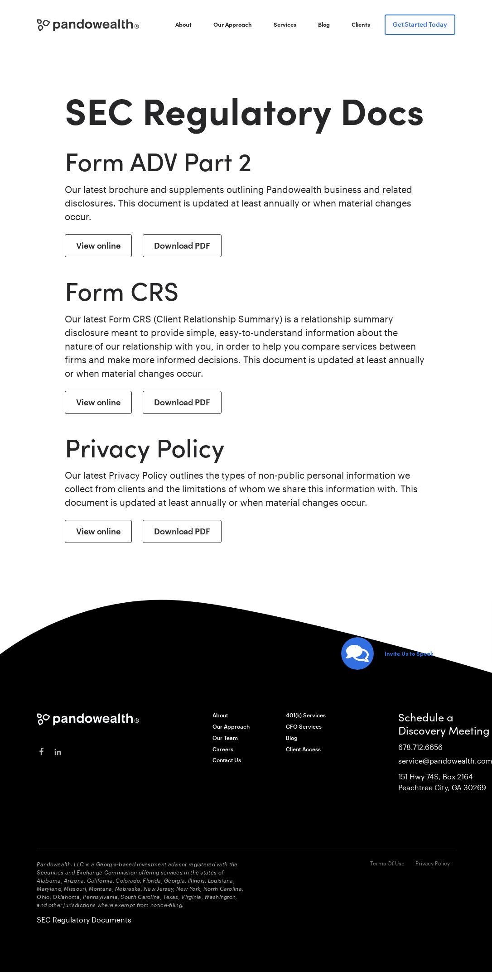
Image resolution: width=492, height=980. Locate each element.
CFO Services (304, 726)
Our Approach (233, 24)
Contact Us (227, 760)
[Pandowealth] (88, 719)
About (183, 24)
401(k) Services (306, 715)
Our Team (225, 738)
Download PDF (182, 245)
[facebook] (41, 752)
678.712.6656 (420, 747)
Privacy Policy (433, 863)
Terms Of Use (387, 863)
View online (98, 245)
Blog (324, 24)
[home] (88, 25)
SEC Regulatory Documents (84, 920)
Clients (361, 24)
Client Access (303, 749)
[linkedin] (58, 752)
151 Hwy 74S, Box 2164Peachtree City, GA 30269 (442, 782)
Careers (223, 749)
